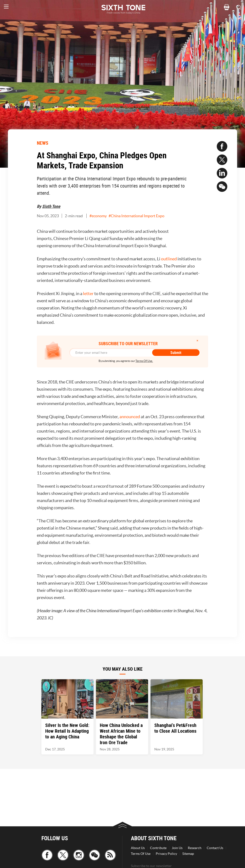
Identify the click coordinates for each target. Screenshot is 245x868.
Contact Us (215, 848)
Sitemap (188, 854)
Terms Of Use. (144, 361)
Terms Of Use (141, 854)
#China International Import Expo (136, 216)
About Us (138, 848)
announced (130, 417)
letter (89, 294)
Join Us (177, 848)
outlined (169, 259)
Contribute (158, 848)
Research (195, 848)
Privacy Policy (166, 854)
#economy (98, 216)
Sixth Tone (51, 206)
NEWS (43, 143)
